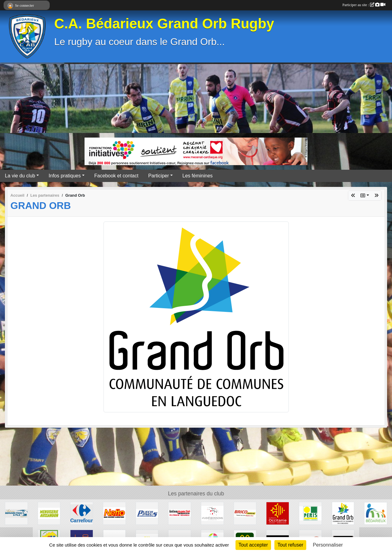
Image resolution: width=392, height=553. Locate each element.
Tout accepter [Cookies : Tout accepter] (253, 545)
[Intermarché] (180, 513)
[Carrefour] (82, 513)
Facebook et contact (116, 176)
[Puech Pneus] (147, 513)
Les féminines (198, 176)
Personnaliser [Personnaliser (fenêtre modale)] (328, 545)
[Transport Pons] (16, 513)
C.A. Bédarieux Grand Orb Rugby (164, 24)
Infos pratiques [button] (65, 176)
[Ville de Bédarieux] (376, 513)
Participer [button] (159, 176)
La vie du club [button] (20, 176)
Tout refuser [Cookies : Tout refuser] (290, 545)
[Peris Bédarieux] (310, 513)
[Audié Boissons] (212, 513)
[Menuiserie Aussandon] (49, 513)
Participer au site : (364, 5)
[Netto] (114, 513)
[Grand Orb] (343, 513)
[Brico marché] (245, 513)
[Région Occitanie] (278, 513)
